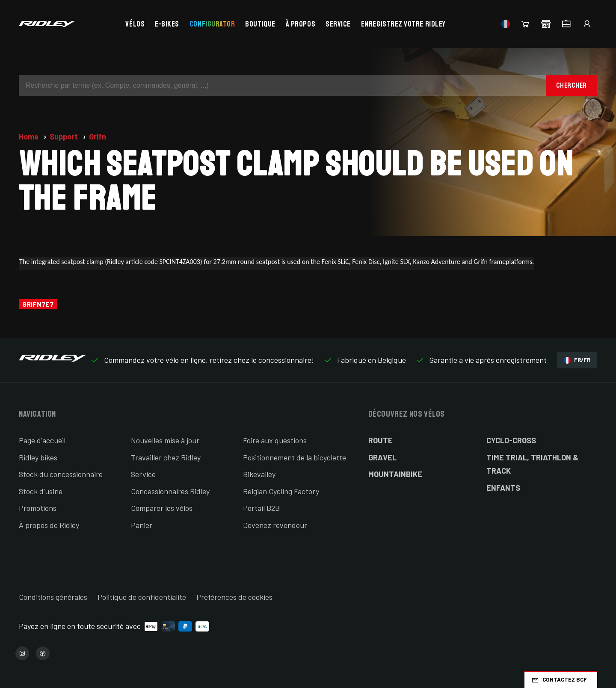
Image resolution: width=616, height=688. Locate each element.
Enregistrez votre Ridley (403, 24)
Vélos (135, 24)
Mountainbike (395, 474)
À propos (301, 24)
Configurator (212, 24)
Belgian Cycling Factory (281, 491)
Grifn (98, 136)
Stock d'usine (41, 491)
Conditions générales (53, 597)
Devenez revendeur (275, 525)
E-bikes (167, 24)
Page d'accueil (42, 440)
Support (65, 136)
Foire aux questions (275, 440)
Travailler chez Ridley (166, 457)
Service (338, 24)
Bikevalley (259, 474)
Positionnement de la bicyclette (295, 457)
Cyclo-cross (511, 440)
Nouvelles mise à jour (165, 440)
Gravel (382, 457)
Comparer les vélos (162, 508)
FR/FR (577, 360)
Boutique (260, 24)
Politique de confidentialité (142, 597)
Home (30, 136)
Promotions (38, 508)
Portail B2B (261, 508)
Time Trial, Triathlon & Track (532, 464)
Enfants (503, 488)
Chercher (572, 85)
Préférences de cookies (234, 597)
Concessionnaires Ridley (170, 491)
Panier (142, 525)
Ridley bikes (38, 457)
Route (381, 440)
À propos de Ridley (49, 525)
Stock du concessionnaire (61, 474)
